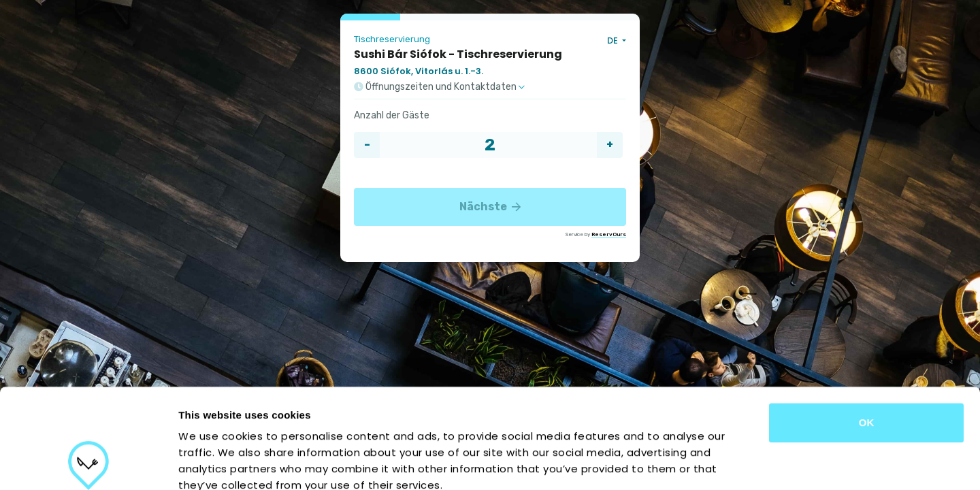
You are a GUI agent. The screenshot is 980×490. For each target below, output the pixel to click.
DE (614, 40)
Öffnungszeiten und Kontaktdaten (439, 87)
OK (867, 329)
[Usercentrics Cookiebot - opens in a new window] (88, 463)
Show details (714, 463)
